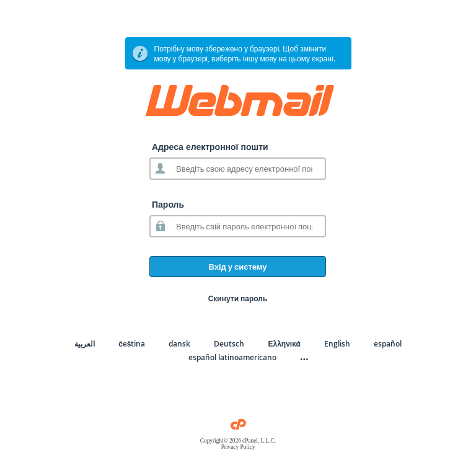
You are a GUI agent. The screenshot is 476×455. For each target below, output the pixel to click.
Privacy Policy (238, 447)
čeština (132, 344)
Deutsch (229, 344)
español (388, 344)
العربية (85, 344)
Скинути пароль (238, 298)
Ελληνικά (284, 344)
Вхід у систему (237, 267)
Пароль (168, 204)
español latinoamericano (232, 357)
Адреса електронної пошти (210, 147)
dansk (179, 344)
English (337, 344)
